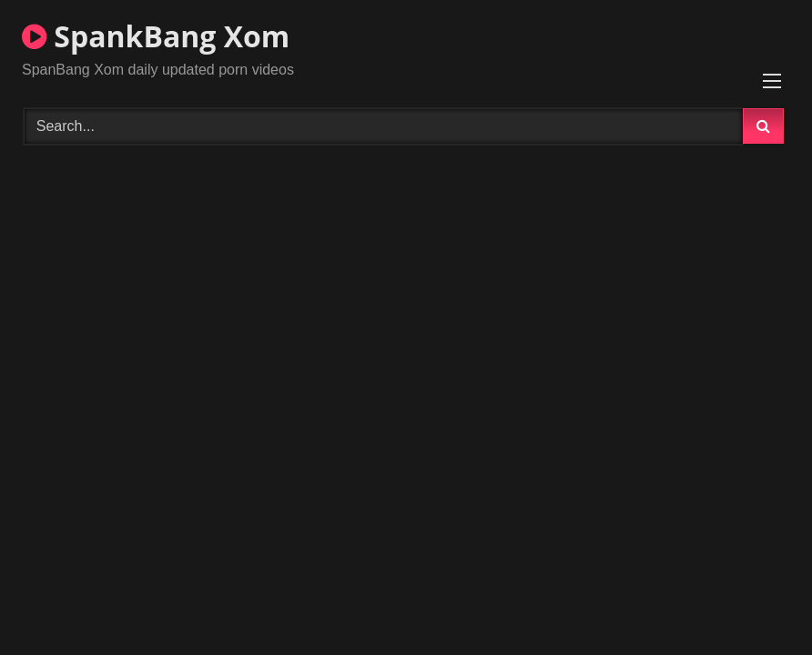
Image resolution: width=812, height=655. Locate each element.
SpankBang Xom (156, 36)
